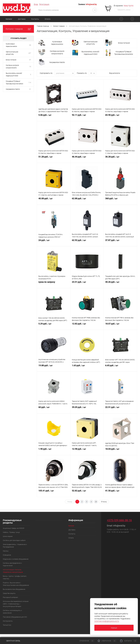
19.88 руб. (54, 368)
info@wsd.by (119, 526)
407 (30, 53)
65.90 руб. (120, 118)
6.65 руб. (120, 368)
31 (30, 89)
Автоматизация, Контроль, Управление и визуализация (13, 571)
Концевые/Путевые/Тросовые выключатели (14, 82)
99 (30, 45)
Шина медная (8, 536)
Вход (36, 4)
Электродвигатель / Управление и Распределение (15, 546)
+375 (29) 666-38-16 (119, 520)
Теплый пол (7, 625)
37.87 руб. (120, 243)
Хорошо (114, 628)
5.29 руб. (54, 326)
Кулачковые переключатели (11, 45)
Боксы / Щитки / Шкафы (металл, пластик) (15, 577)
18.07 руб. (120, 326)
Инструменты (8, 621)
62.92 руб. (87, 243)
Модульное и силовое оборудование (16, 559)
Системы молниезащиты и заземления (12, 612)
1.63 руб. (87, 368)
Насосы (6, 551)
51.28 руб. (54, 159)
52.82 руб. (87, 493)
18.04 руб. (120, 452)
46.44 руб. (87, 159)
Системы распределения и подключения (12, 564)
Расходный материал (10, 597)
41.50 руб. (120, 493)
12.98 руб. (87, 452)
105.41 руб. (54, 493)
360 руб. (120, 201)
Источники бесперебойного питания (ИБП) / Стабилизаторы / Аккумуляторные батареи (16, 604)
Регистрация (44, 4)
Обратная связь (12, 641)
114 (30, 82)
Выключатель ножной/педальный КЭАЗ (14, 74)
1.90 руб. (54, 452)
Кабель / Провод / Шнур (11, 532)
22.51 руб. (120, 410)
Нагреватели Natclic (13, 89)
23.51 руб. (87, 285)
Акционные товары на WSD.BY (14, 528)
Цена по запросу (54, 285)
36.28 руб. (120, 159)
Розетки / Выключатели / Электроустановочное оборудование (16, 584)
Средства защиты (9, 593)
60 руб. (54, 410)
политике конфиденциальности (107, 621)
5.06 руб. (54, 118)
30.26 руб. (120, 285)
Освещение (7, 555)
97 (30, 60)
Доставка (22, 19)
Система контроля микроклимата (12, 66)
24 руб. (54, 243)
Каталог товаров (18, 29)
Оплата (48, 19)
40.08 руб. (54, 201)
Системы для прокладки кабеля (14, 540)
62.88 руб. (87, 201)
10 (30, 67)
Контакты (35, 19)
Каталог (9, 19)
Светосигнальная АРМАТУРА (12, 53)
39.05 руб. (87, 410)
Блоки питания (11, 60)
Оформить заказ (124, 10)
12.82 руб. (87, 326)
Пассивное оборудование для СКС (15, 617)
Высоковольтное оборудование (14, 589)
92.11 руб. (87, 118)
